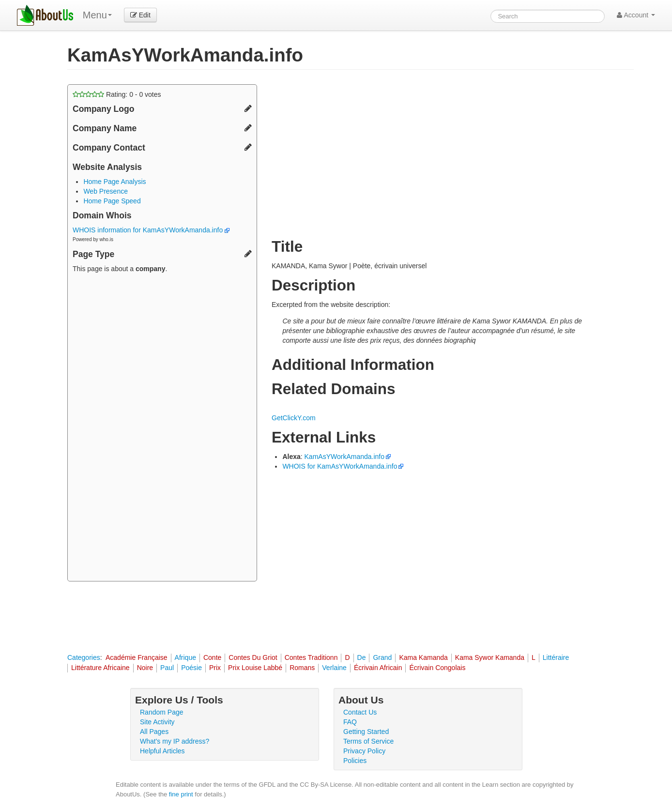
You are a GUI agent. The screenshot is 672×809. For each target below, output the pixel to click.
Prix (215, 668)
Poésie (191, 668)
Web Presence (106, 191)
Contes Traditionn (311, 657)
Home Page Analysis (115, 182)
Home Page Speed (112, 201)
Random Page (162, 712)
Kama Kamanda (423, 657)
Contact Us (360, 712)
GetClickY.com (294, 418)
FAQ (350, 722)
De (362, 657)
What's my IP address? (175, 741)
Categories (84, 657)
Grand (382, 657)
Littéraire (556, 657)
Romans (302, 668)
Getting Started (366, 732)
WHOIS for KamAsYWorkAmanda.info (340, 466)
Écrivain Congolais (437, 668)
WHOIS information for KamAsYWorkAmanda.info (151, 230)
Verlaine (334, 668)
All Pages (154, 732)
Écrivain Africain (378, 668)
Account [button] (636, 15)
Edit (140, 15)
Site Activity (157, 722)
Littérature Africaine (100, 668)
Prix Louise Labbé (255, 668)
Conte (212, 657)
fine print (181, 794)
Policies (355, 761)
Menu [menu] (97, 15)
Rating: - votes (117, 94)
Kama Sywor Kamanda (490, 657)
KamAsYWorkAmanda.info (344, 457)
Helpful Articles (162, 751)
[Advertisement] (162, 428)
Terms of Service (368, 741)
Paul (167, 668)
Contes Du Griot (253, 657)
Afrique (185, 657)
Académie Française (137, 657)
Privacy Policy (364, 751)
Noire (145, 668)
